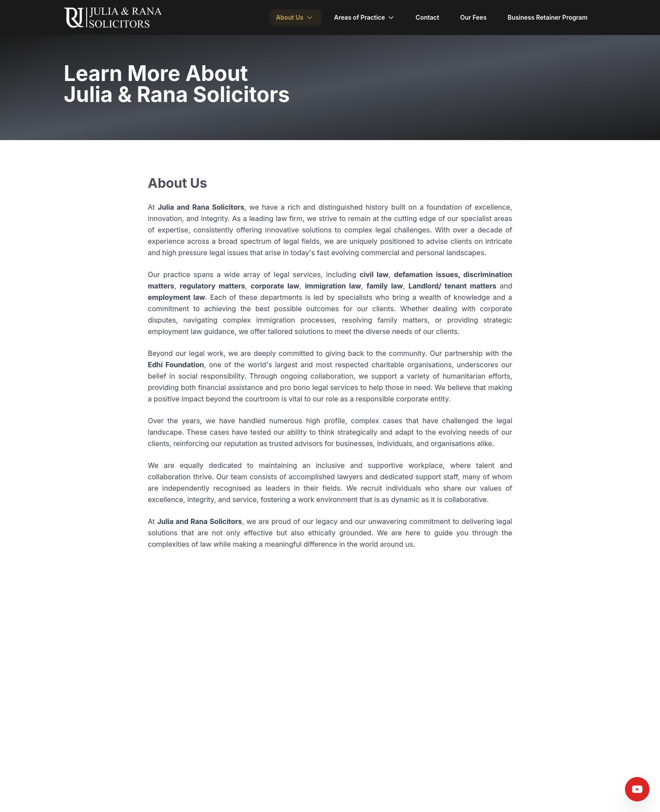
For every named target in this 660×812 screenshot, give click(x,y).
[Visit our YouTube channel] (637, 789)
